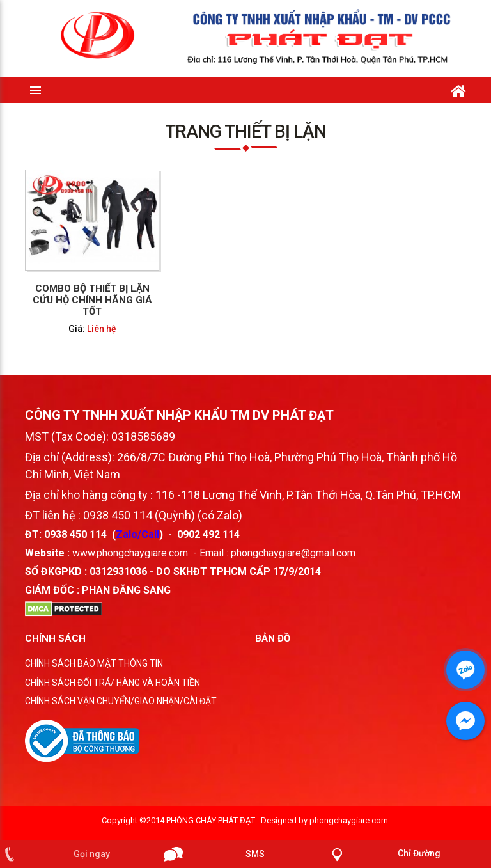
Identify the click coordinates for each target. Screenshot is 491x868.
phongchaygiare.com (349, 820)
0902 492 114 (208, 534)
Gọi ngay (92, 854)
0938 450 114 (75, 534)
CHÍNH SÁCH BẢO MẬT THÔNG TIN (94, 663)
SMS (255, 854)
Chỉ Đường (419, 853)
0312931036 (118, 572)
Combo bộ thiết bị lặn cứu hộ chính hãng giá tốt (92, 299)
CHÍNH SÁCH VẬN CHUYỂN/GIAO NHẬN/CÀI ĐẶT (121, 701)
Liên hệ (102, 328)
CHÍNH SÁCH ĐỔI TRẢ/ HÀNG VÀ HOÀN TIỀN (113, 683)
